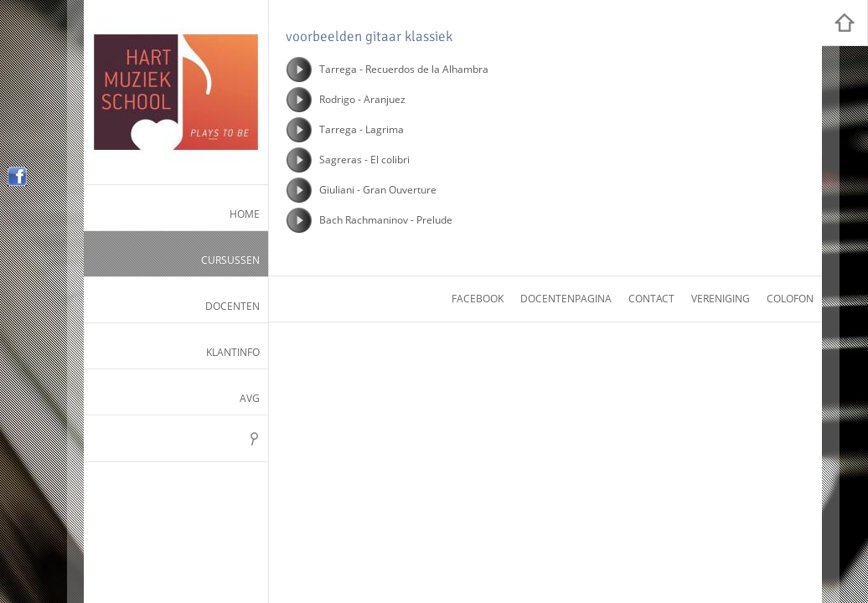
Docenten (232, 306)
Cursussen (230, 260)
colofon (790, 299)
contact (651, 299)
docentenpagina (566, 299)
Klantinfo (233, 352)
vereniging (721, 299)
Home (245, 214)
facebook (478, 299)
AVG (250, 398)
